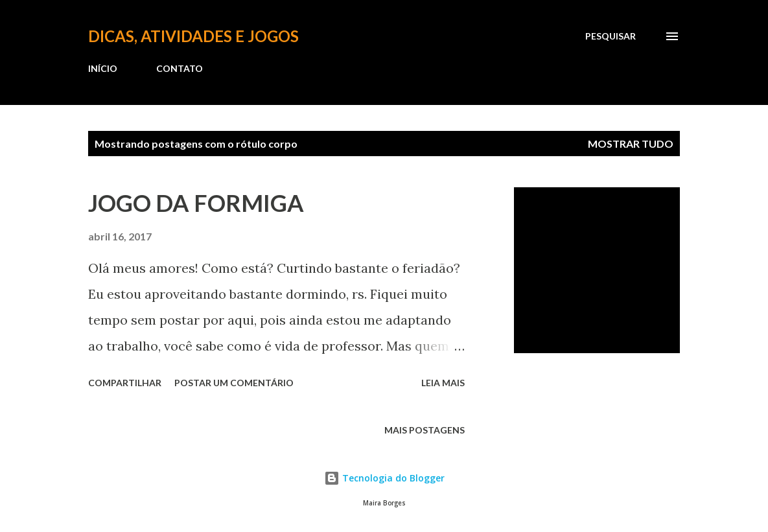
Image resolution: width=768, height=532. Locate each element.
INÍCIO (103, 68)
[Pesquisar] (611, 36)
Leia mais (443, 383)
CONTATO (180, 68)
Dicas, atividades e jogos (193, 36)
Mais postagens (425, 430)
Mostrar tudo (631, 144)
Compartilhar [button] (125, 383)
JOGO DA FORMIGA (196, 203)
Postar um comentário (234, 383)
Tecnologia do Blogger (384, 478)
